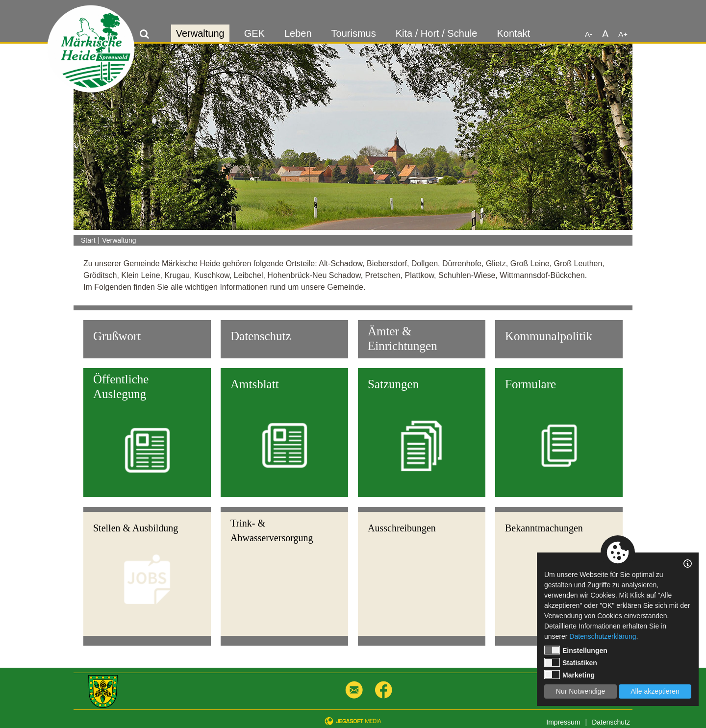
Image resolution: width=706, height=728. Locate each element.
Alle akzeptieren (655, 691)
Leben (298, 33)
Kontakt (513, 33)
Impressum (563, 722)
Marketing (569, 675)
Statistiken (571, 662)
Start (88, 240)
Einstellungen (576, 650)
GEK (254, 33)
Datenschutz (611, 722)
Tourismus (354, 33)
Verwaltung (200, 33)
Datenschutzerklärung (603, 636)
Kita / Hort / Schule (437, 33)
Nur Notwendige (580, 691)
